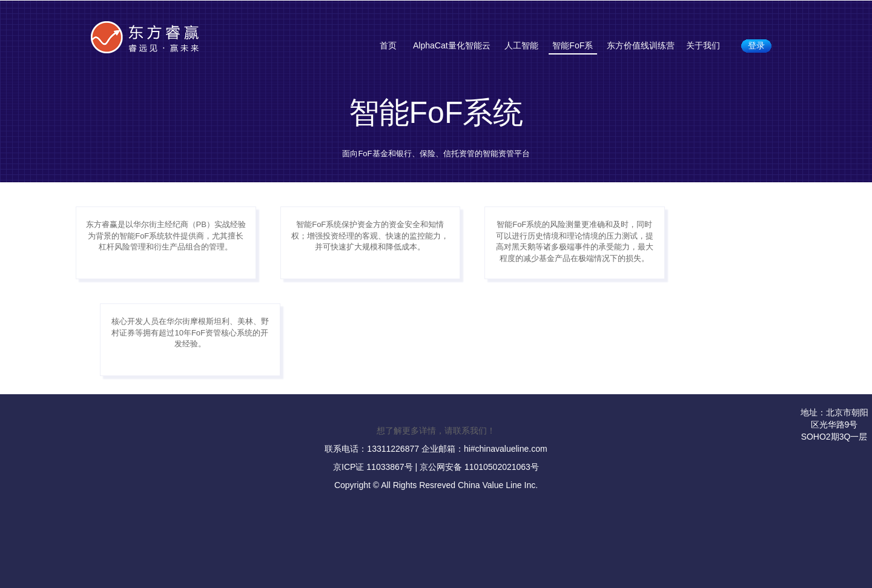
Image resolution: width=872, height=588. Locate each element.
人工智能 (521, 45)
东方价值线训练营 (641, 45)
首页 (388, 45)
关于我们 (703, 45)
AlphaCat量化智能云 (452, 45)
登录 (756, 45)
